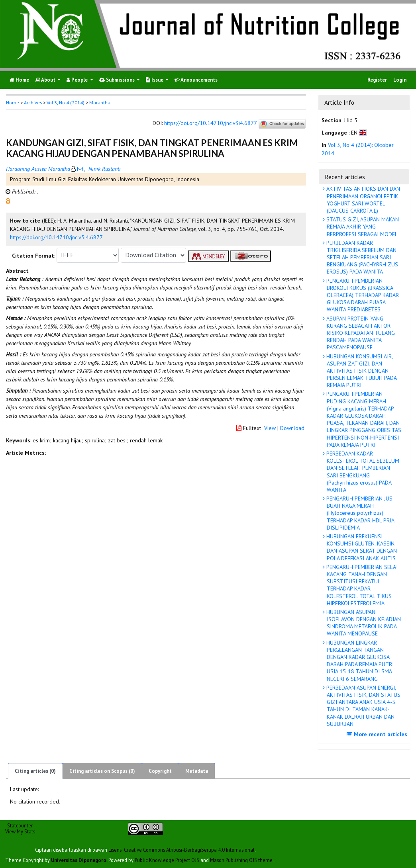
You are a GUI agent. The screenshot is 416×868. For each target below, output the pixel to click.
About (46, 80)
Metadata (197, 771)
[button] (8, 200)
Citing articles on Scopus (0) (102, 771)
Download (292, 428)
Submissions (118, 80)
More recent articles (378, 734)
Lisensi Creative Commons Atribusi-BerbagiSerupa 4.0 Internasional (182, 850)
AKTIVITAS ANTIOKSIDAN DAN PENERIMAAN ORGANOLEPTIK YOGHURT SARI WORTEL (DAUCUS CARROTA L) (362, 200)
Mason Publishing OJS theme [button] (241, 860)
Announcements (196, 80)
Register (377, 80)
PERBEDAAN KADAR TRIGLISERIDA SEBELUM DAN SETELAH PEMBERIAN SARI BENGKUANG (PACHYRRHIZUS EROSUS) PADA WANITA (361, 257)
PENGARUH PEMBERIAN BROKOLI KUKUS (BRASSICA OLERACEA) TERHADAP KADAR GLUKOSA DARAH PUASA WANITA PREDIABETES (362, 295)
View (270, 428)
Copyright (160, 771)
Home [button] (13, 103)
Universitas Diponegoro (79, 860)
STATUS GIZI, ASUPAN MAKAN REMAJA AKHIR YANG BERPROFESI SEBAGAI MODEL (362, 227)
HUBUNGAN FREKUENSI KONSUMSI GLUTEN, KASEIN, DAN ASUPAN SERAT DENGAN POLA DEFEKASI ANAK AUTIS (361, 547)
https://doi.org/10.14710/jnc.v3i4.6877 (210, 123)
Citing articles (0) (35, 771)
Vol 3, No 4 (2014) (66, 103)
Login (400, 80)
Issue (155, 80)
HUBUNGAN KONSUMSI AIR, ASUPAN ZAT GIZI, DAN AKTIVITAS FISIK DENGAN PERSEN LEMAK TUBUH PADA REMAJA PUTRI (361, 371)
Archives (33, 103)
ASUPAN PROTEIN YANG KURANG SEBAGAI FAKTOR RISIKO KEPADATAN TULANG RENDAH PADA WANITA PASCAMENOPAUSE (360, 333)
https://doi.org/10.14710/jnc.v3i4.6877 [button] (56, 237)
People (78, 80)
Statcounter (20, 825)
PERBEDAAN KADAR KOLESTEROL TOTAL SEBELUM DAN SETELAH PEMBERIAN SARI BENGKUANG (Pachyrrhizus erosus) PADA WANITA (362, 472)
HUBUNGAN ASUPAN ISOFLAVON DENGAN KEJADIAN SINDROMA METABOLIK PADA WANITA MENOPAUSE (363, 623)
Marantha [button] (100, 103)
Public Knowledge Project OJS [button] (167, 860)
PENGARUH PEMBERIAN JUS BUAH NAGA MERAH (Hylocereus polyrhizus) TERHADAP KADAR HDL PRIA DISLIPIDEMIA (360, 513)
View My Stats (20, 831)
